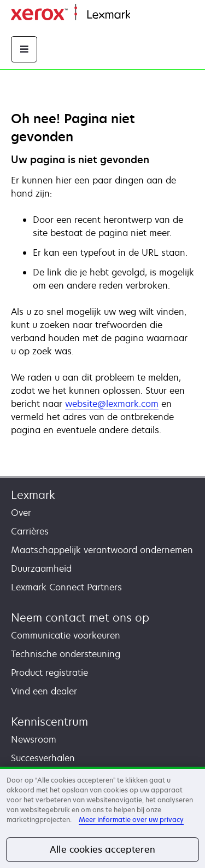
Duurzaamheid (41, 568)
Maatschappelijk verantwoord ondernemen (102, 550)
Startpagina (152, 15)
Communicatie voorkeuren (66, 635)
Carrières (30, 531)
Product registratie (49, 672)
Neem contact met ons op (80, 617)
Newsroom (34, 739)
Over (21, 513)
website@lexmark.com (112, 404)
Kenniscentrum (49, 722)
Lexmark (33, 495)
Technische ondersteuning (66, 654)
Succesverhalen (43, 758)
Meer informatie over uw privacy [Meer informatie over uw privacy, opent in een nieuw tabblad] (131, 820)
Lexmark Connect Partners (66, 587)
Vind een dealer (44, 691)
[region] (102, 817)
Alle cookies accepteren (102, 849)
